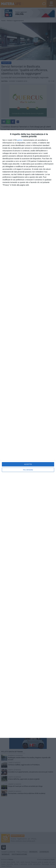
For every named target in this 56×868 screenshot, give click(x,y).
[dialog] (28, 434)
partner (20, 140)
